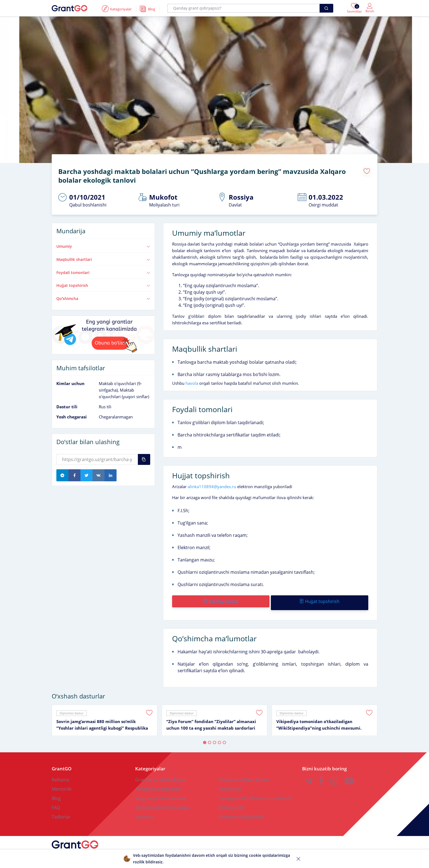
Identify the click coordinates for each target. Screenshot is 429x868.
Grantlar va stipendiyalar (161, 774)
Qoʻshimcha (103, 296)
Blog (56, 793)
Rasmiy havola (220, 598)
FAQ (56, 802)
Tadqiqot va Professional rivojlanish (255, 793)
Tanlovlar (145, 811)
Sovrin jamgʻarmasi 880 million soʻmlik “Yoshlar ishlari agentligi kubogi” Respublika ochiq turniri (102, 719)
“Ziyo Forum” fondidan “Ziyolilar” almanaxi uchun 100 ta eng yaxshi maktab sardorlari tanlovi (211, 719)
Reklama (60, 774)
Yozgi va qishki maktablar (161, 793)
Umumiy (103, 243)
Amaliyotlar (230, 783)
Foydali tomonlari (103, 270)
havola (192, 380)
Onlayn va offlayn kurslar (244, 774)
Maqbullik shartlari (103, 257)
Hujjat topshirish (103, 282)
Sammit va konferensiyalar (163, 802)
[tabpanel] (105, 715)
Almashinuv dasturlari (158, 783)
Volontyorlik (231, 802)
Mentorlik (62, 783)
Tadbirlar (61, 811)
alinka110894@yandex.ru (212, 483)
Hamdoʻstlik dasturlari (241, 811)
